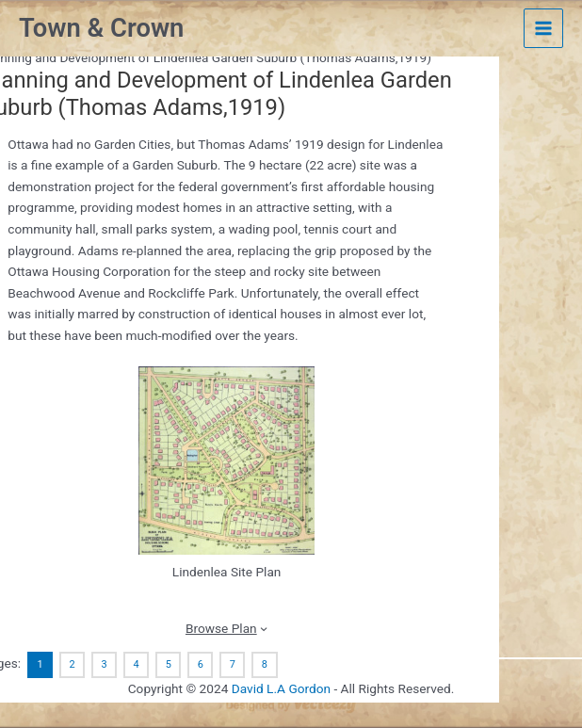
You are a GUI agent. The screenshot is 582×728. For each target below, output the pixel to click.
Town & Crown (101, 28)
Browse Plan (221, 628)
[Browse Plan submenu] (264, 628)
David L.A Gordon (281, 688)
